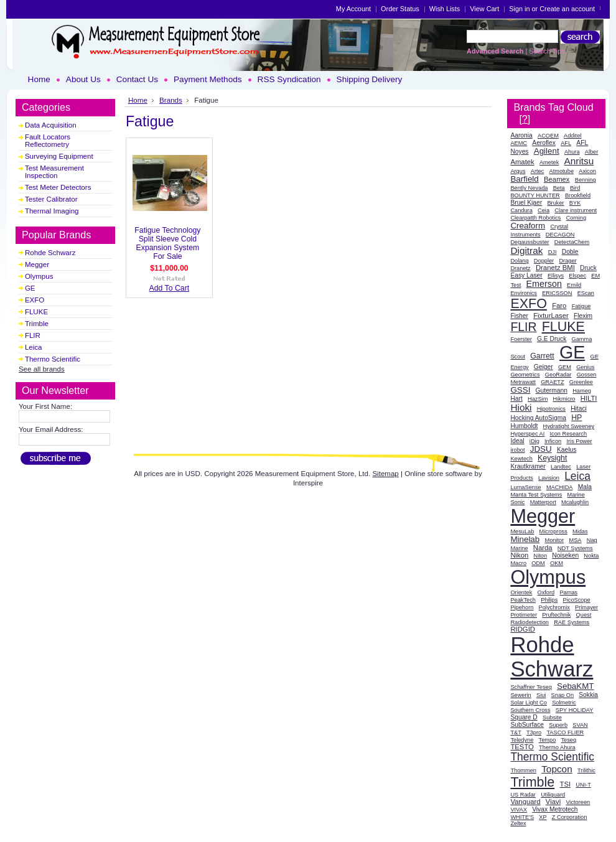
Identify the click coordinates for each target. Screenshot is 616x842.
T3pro (534, 732)
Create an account (567, 9)
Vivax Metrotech (555, 809)
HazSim (538, 399)
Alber (592, 152)
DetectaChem (572, 242)
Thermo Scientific (53, 359)
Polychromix (554, 607)
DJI (553, 252)
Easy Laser (526, 275)
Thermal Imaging (52, 211)
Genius (585, 367)
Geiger (544, 367)
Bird (575, 188)
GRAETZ (552, 382)
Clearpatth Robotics (535, 218)
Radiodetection (530, 622)
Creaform (528, 226)
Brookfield (578, 195)
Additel (572, 136)
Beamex (557, 179)
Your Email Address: (51, 429)
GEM (565, 367)
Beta (559, 188)
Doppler (544, 261)
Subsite (552, 718)
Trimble (37, 324)
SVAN (580, 725)
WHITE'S (522, 817)
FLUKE (36, 312)
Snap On (562, 695)
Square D (524, 717)
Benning (586, 180)
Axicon (587, 171)
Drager (567, 261)
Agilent (547, 151)
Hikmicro (564, 399)
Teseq (569, 740)
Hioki (521, 407)
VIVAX (519, 810)
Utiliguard (553, 795)
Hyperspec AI (527, 434)
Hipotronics (551, 409)
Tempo (548, 740)
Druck (588, 268)
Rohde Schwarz (50, 253)
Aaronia (521, 135)
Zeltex (518, 823)
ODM (538, 563)
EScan (586, 293)
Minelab (525, 539)
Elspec (577, 276)
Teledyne (522, 740)
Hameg (582, 391)
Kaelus (567, 450)
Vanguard (525, 802)
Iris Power (579, 441)
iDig (534, 441)
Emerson (544, 284)
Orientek (521, 592)
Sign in (519, 9)
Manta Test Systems (536, 495)
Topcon (557, 769)
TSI (565, 784)
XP (543, 817)
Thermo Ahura (557, 747)
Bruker (555, 203)
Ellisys (556, 276)
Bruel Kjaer (526, 203)
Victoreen (578, 802)
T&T (516, 732)
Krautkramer (528, 466)
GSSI (520, 390)
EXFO (35, 300)
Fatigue (581, 306)
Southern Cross (530, 710)
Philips (549, 600)
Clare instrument (576, 210)
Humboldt (524, 426)
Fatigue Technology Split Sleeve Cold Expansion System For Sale (167, 243)
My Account (353, 9)
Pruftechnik (556, 615)
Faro (559, 306)
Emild (574, 285)
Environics (524, 293)
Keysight (552, 458)
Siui (541, 695)
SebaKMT (576, 686)
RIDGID (523, 629)
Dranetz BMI (555, 268)
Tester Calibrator (51, 199)
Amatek (522, 162)
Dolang (519, 261)
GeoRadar (558, 375)
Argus (518, 171)
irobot (517, 450)
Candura (521, 210)
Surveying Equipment (59, 156)
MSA (576, 540)
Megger (37, 264)
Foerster (521, 339)
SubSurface (527, 725)
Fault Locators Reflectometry (48, 141)
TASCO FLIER (565, 732)
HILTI (589, 398)
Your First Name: (45, 406)
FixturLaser (551, 316)
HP (576, 418)
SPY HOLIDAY (575, 710)
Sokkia (588, 695)
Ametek (549, 162)
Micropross (553, 531)
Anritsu (579, 161)
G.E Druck (552, 339)
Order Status (400, 9)
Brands (171, 100)
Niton (541, 556)
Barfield (524, 179)
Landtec (561, 467)
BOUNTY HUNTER (535, 195)
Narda (543, 548)
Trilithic (586, 770)
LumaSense (525, 487)
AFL (566, 143)
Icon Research (569, 434)
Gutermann (552, 391)
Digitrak (526, 250)
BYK (575, 203)
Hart (516, 399)
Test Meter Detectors (58, 187)
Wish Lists (445, 9)
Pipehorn (522, 607)
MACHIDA (560, 487)
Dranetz (520, 268)
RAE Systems (572, 622)
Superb (558, 725)
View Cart (484, 9)
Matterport (543, 502)
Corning (576, 218)
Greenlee (581, 382)
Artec (538, 171)
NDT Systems (575, 548)
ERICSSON (557, 293)
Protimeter (524, 615)
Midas (580, 531)
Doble (570, 252)
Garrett (542, 356)
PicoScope (577, 600)
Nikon (519, 555)
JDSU (541, 449)
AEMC (519, 143)
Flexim (583, 316)
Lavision (549, 478)
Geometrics (525, 375)
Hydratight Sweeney (569, 426)
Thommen (523, 770)
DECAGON (560, 235)
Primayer (586, 607)
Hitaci (579, 409)
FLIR (33, 335)
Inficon (553, 441)
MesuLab (522, 531)
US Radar (523, 795)
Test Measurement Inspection (54, 172)
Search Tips (547, 51)
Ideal (517, 441)
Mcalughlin (575, 502)
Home (138, 100)
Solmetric (564, 703)
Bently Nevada (529, 188)
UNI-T (583, 785)
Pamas (568, 592)
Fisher (519, 316)
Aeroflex (544, 143)
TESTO (522, 747)
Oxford (546, 592)
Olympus (39, 276)
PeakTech (523, 600)
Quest (584, 615)
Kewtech (521, 459)
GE (30, 288)
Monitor (555, 540)
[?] (525, 119)
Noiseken (565, 555)
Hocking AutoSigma (538, 418)
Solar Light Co (529, 703)
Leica (34, 347)
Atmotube (562, 171)
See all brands (42, 369)
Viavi (553, 802)
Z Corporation (569, 817)
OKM (557, 563)
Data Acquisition (51, 125)
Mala (585, 487)
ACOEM (548, 136)
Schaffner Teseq (531, 687)
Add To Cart (170, 288)
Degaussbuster (530, 242)
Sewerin (520, 695)
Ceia (544, 210)
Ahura (572, 152)
